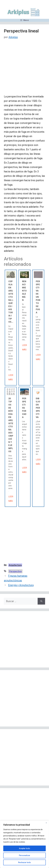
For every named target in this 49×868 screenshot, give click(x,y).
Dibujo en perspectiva (38, 408)
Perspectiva (15, 571)
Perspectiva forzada (24, 408)
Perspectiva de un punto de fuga (38, 297)
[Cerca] (46, 823)
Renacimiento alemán (24, 291)
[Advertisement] (24, 69)
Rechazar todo (24, 862)
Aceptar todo (24, 848)
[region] (24, 844)
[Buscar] (41, 601)
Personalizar (25, 855)
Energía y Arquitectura (21, 585)
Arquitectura (15, 565)
